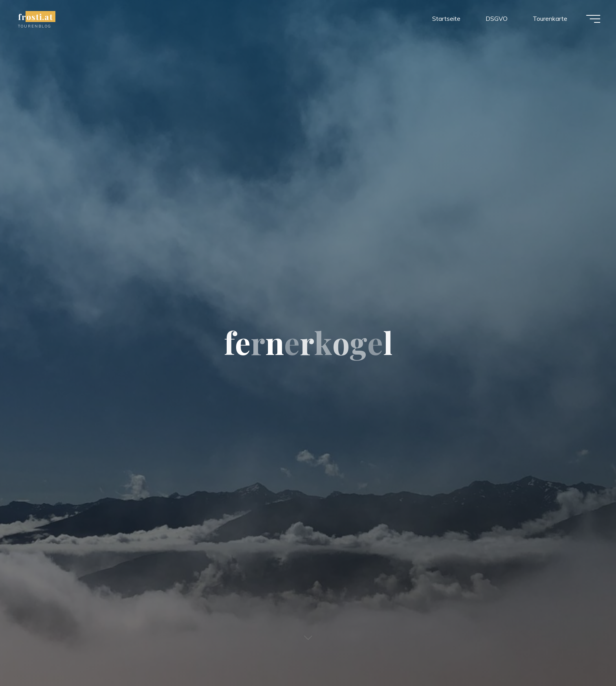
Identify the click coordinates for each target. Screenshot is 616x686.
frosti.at (36, 17)
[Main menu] (593, 19)
